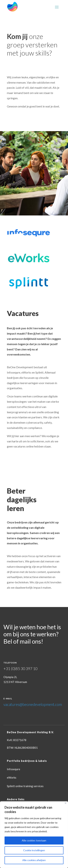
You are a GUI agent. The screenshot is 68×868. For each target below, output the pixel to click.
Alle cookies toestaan (34, 840)
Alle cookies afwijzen (34, 860)
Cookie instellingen (34, 850)
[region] (34, 835)
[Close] (66, 803)
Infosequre (14, 769)
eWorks (12, 777)
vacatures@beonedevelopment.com (33, 704)
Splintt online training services (25, 786)
